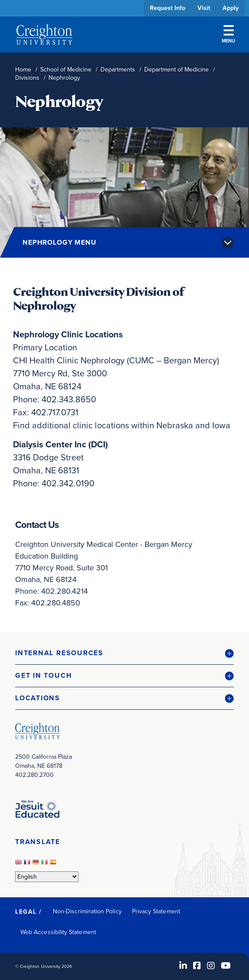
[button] (124, 653)
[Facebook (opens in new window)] (197, 966)
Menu (228, 35)
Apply (231, 8)
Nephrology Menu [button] (60, 242)
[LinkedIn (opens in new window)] (183, 966)
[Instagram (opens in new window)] (211, 966)
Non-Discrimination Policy (87, 911)
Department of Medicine (176, 70)
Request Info (168, 8)
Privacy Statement (156, 911)
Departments (118, 70)
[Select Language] (47, 877)
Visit (204, 8)
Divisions (27, 78)
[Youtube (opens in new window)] (226, 966)
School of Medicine (66, 70)
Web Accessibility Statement (58, 932)
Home (23, 70)
